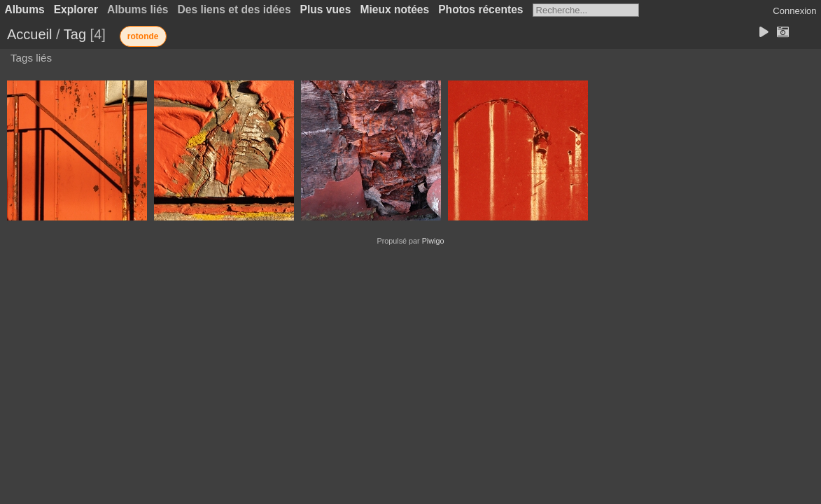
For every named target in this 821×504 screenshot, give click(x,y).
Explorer (76, 9)
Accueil (29, 34)
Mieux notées (394, 9)
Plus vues (326, 9)
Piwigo (433, 241)
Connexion (794, 11)
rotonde (143, 36)
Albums (25, 9)
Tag (75, 34)
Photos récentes (480, 9)
